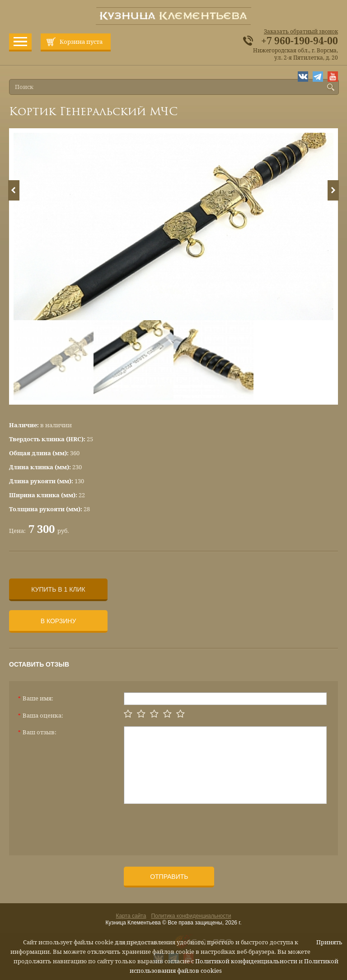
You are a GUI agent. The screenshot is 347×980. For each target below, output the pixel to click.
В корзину (59, 621)
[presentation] (192, 826)
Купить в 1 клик (58, 589)
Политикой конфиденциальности (246, 961)
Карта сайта (131, 916)
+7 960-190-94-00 (300, 41)
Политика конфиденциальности (191, 916)
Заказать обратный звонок (301, 32)
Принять (329, 942)
